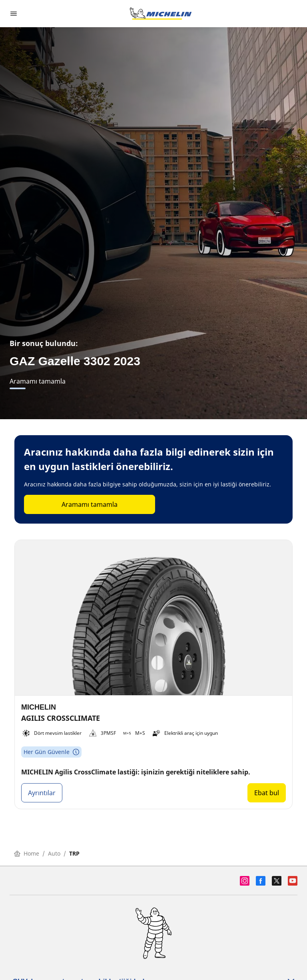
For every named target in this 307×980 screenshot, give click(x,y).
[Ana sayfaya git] (161, 14)
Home (27, 853)
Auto (54, 853)
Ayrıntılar (42, 793)
